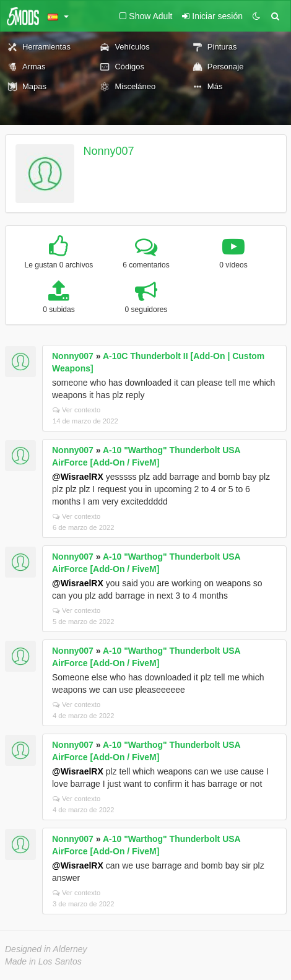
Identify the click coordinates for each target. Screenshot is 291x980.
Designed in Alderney (46, 949)
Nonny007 (109, 151)
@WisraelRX (78, 477)
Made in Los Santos (43, 961)
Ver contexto (76, 410)
